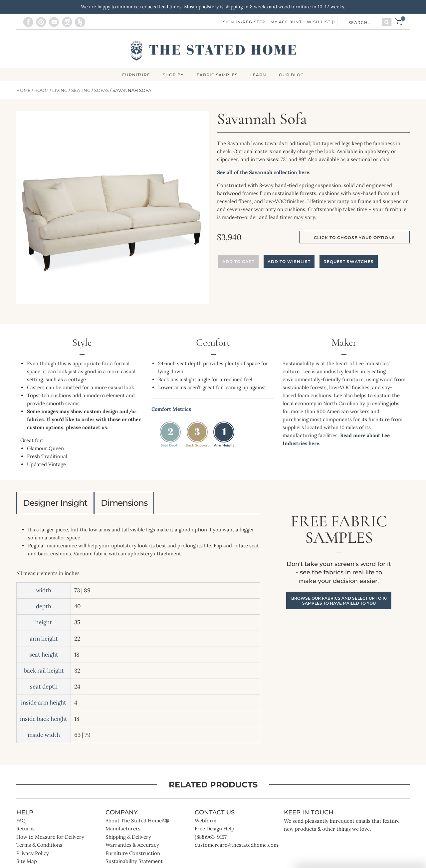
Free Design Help (214, 831)
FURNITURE (135, 75)
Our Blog (293, 75)
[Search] (387, 22)
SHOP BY (173, 75)
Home (23, 90)
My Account (286, 22)
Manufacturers (123, 831)
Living (60, 90)
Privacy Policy (33, 855)
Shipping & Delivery (128, 839)
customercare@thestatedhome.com (236, 847)
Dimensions (131, 504)
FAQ (21, 823)
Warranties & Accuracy (132, 847)
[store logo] (213, 51)
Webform (206, 823)
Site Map (27, 863)
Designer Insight (58, 504)
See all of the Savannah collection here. (264, 173)
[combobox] (360, 22)
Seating (81, 90)
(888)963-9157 (211, 839)
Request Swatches (349, 262)
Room (41, 90)
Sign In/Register (244, 22)
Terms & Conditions (39, 847)
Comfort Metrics (171, 409)
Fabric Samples (217, 75)
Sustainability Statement (134, 863)
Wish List (321, 22)
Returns (25, 831)
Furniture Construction (133, 855)
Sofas (102, 90)
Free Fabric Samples (339, 562)
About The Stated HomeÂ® (137, 823)
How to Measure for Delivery (50, 839)
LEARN (259, 75)
